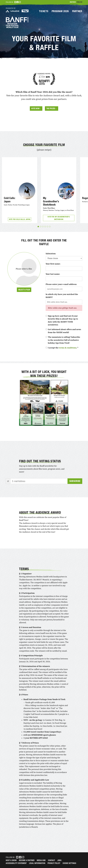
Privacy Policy (54, 863)
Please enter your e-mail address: (61, 284)
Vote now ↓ (36, 108)
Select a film (24, 290)
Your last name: (53, 274)
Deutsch (73, 2)
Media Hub (41, 860)
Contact (51, 860)
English (80, 2)
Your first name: (53, 264)
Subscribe (75, 481)
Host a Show (11, 860)
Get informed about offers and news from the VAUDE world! (64, 331)
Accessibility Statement (16, 863)
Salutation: (51, 254)
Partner (77, 11)
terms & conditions (68, 348)
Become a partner (27, 860)
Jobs (59, 860)
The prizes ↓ (52, 108)
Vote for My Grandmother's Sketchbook (59, 218)
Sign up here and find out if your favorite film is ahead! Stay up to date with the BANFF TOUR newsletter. (63, 320)
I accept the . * (63, 348)
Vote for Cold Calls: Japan (20, 219)
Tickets (44, 11)
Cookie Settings (69, 863)
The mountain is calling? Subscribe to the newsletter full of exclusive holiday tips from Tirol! (64, 340)
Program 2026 (60, 11)
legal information (37, 863)
